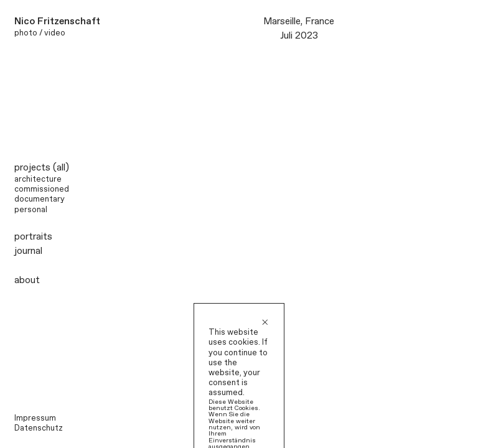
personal (31, 210)
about (27, 280)
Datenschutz (39, 428)
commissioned (42, 189)
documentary (40, 199)
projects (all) (42, 168)
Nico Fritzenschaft (57, 21)
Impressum (35, 418)
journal (28, 251)
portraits (33, 237)
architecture (38, 180)
